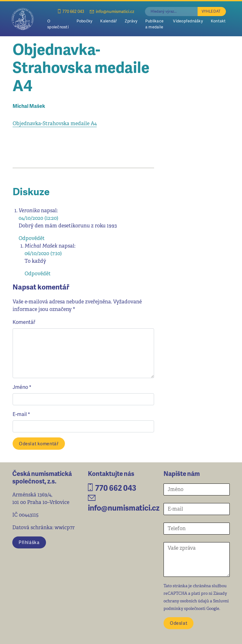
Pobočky (85, 21)
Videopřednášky (188, 21)
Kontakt (218, 21)
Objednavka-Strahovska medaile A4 (55, 123)
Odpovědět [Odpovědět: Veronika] (32, 238)
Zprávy (131, 21)
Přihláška (29, 542)
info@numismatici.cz (112, 11)
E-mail (21, 414)
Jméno (22, 387)
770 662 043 (71, 11)
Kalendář (109, 21)
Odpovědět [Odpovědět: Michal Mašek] (38, 274)
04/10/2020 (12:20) (38, 218)
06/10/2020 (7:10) (43, 253)
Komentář (24, 322)
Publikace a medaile (154, 24)
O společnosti (58, 24)
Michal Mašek (29, 106)
